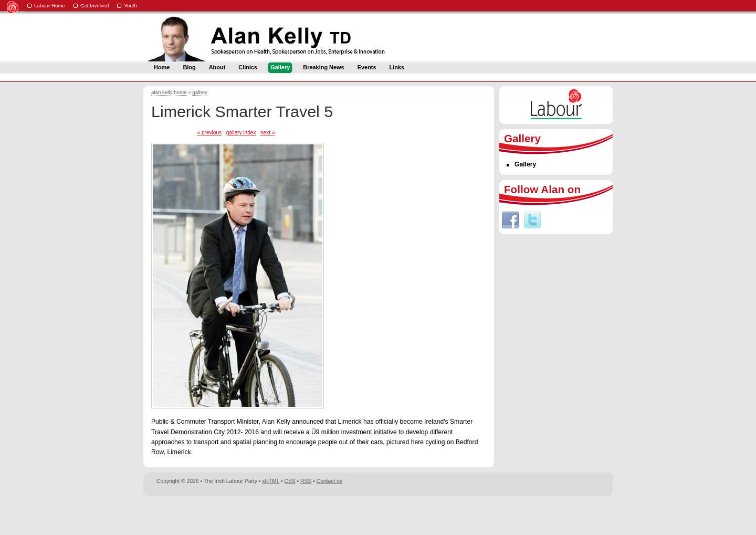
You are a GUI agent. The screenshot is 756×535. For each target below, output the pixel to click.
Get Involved (95, 6)
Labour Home (50, 6)
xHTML (271, 481)
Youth (130, 6)
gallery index (241, 133)
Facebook (510, 220)
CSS (290, 481)
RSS (306, 481)
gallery (200, 92)
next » (268, 133)
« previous (209, 133)
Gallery (525, 164)
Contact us (329, 481)
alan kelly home (169, 92)
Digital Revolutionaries (589, 515)
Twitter (532, 220)
